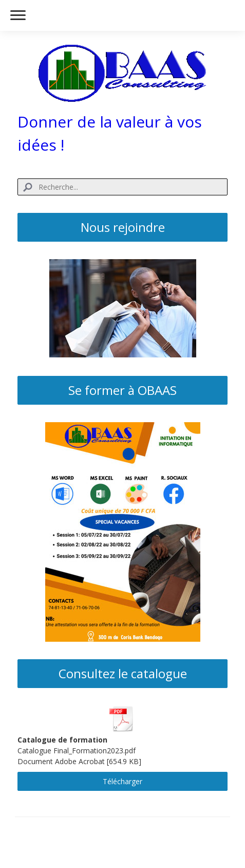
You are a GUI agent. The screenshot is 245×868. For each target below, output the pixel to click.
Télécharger (122, 781)
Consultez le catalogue (123, 673)
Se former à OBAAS (122, 390)
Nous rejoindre (123, 227)
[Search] (123, 187)
